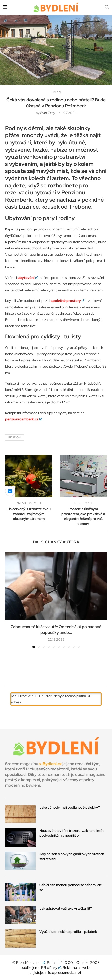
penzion (14, 437)
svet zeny (48, 113)
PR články (51, 968)
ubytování (28, 278)
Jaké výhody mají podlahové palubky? (70, 807)
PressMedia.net (31, 963)
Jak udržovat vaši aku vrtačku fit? (66, 908)
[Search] (107, 7)
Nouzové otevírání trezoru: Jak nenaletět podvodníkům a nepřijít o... (72, 833)
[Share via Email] (10, 491)
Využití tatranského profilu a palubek (68, 932)
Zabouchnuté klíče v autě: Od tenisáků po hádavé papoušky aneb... (56, 629)
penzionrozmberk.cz (23, 419)
